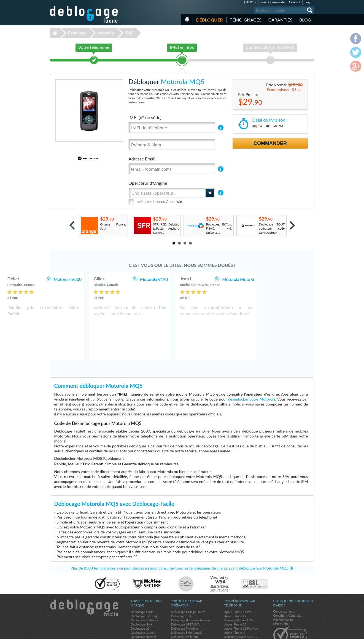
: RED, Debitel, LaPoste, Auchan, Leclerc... (166, 228)
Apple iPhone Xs (235, 586)
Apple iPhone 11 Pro (238, 582)
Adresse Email (142, 159)
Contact (295, 2)
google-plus (310, 632)
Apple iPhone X (234, 603)
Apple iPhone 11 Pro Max (241, 599)
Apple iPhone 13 (235, 595)
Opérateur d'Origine (148, 183)
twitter (299, 632)
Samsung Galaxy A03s (239, 591)
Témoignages (246, 20)
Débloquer (210, 20)
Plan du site (281, 594)
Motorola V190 (207, 279)
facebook (288, 632)
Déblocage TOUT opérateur (272, 228)
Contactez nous (284, 582)
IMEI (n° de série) (145, 117)
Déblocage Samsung (144, 586)
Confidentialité (283, 590)
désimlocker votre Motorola (252, 370)
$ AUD (249, 2)
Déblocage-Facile (84, 14)
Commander (270, 143)
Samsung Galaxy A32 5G (241, 607)
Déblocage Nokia (142, 595)
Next (292, 225)
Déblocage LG (140, 599)
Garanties (280, 20)
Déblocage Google (143, 603)
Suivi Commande (273, 2)
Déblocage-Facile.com (84, 578)
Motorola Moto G (291, 279)
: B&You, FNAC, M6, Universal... (219, 228)
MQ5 (129, 33)
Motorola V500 (120, 279)
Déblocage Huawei (143, 607)
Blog (305, 20)
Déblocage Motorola (144, 591)
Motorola (106, 33)
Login (308, 2)
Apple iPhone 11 (235, 611)
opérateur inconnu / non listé (159, 202)
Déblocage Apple (142, 582)
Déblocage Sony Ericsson (147, 611)
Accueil (187, 19)
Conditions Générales (288, 586)
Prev (72, 225)
